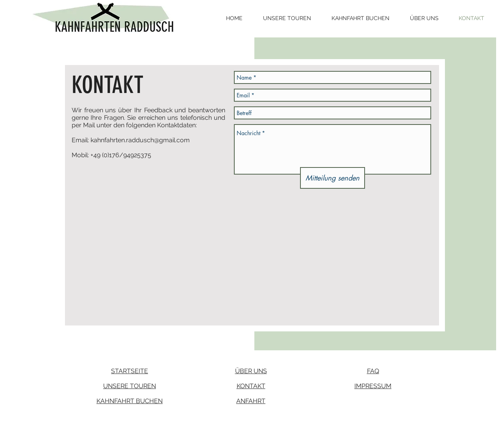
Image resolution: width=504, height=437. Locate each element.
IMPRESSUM (373, 386)
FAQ (373, 371)
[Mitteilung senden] (333, 178)
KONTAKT (251, 386)
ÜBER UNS (251, 371)
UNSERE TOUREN (130, 386)
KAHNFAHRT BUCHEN (130, 401)
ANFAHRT (251, 401)
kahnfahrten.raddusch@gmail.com (140, 140)
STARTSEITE (130, 371)
